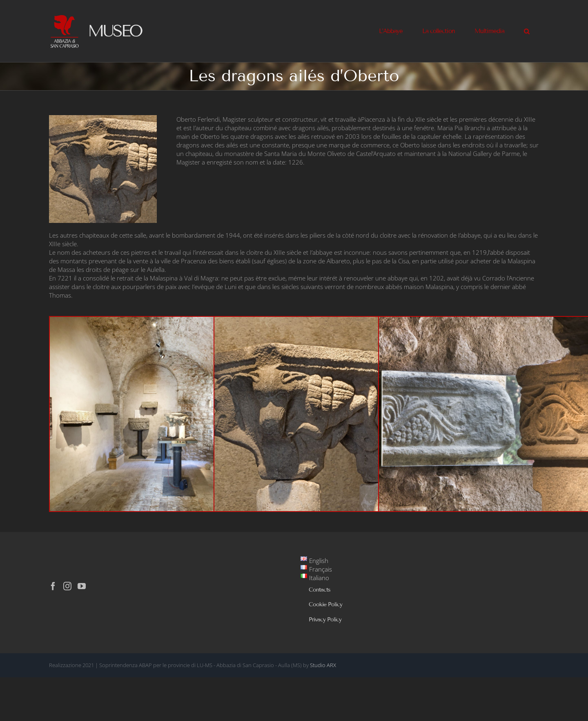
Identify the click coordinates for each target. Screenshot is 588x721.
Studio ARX (323, 665)
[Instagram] (67, 586)
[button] (527, 31)
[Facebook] (53, 586)
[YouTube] (82, 586)
